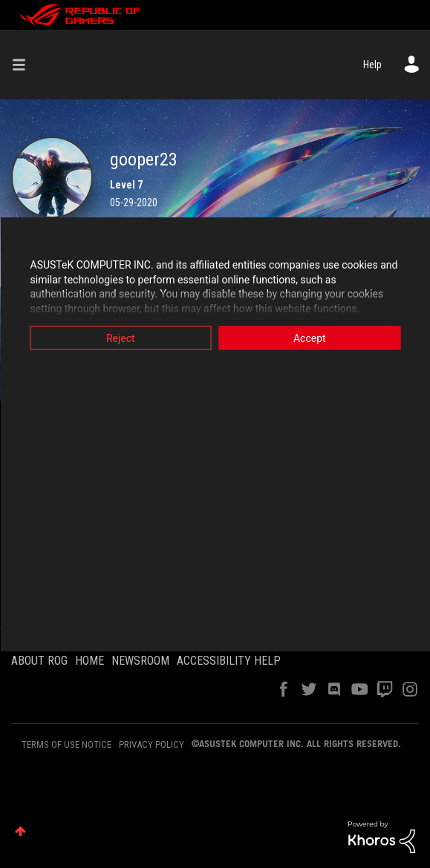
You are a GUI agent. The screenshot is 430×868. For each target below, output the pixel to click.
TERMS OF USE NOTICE (66, 744)
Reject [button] (121, 338)
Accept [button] (310, 338)
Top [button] (20, 831)
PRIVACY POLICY (152, 744)
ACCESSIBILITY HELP (229, 661)
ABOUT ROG (39, 661)
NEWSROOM (140, 661)
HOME (89, 661)
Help (372, 65)
